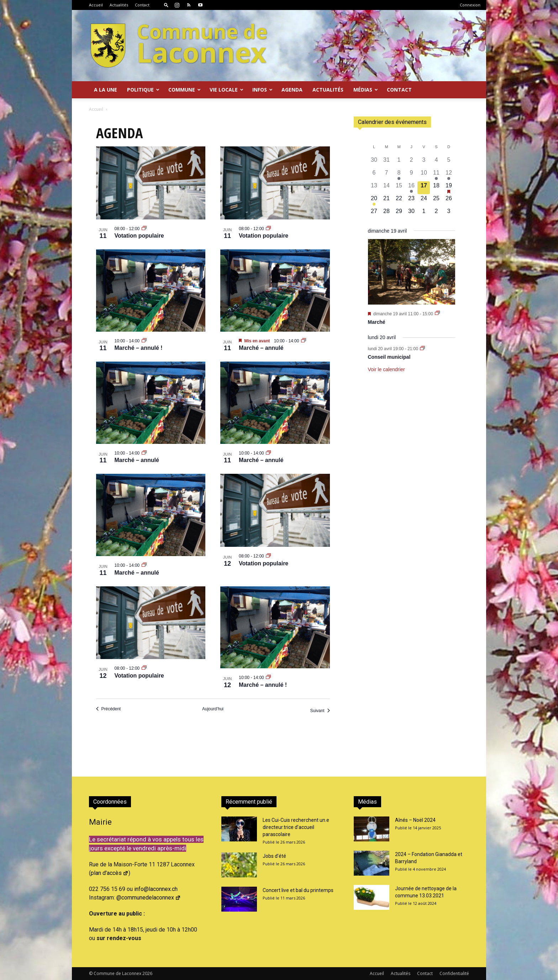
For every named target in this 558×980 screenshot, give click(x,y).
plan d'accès (110, 873)
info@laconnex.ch (156, 889)
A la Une (106, 90)
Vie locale (227, 90)
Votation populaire (139, 236)
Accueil (96, 5)
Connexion (470, 5)
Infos (262, 90)
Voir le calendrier (386, 369)
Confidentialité (454, 973)
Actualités (119, 5)
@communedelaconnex (149, 898)
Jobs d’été (274, 856)
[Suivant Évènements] (320, 711)
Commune (185, 90)
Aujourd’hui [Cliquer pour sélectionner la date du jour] (213, 709)
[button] (166, 5)
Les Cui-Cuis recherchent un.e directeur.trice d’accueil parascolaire (296, 827)
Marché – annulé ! (139, 348)
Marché (377, 322)
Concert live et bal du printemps (298, 890)
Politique (143, 90)
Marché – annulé (261, 348)
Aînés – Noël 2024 (415, 820)
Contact (142, 5)
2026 (147, 973)
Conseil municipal (389, 357)
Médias (366, 90)
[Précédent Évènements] (109, 709)
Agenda (292, 90)
